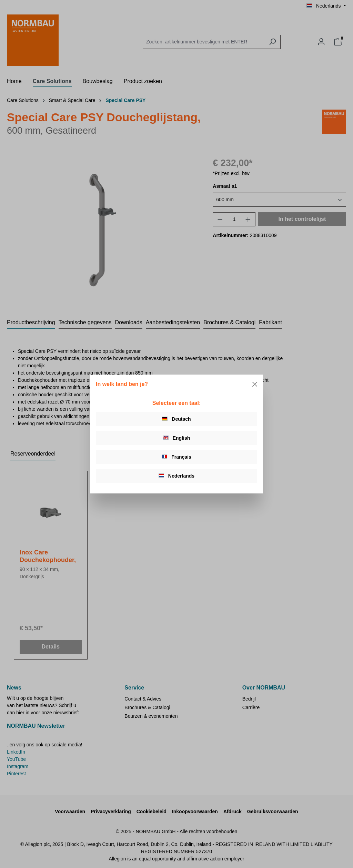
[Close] (255, 384)
